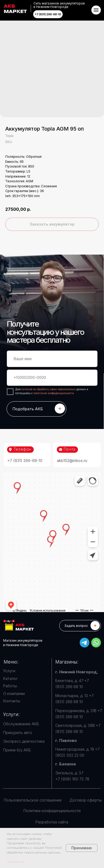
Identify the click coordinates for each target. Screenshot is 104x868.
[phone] (52, 378)
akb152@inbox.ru (72, 461)
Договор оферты (86, 800)
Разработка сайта (52, 822)
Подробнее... (16, 862)
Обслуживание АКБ (21, 724)
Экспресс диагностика (24, 741)
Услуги (9, 671)
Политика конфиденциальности (52, 811)
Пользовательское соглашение (33, 800)
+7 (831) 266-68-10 (25, 461)
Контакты (12, 701)
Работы (10, 686)
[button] (80, 626)
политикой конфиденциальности (54, 393)
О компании (14, 694)
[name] (52, 359)
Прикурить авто (18, 733)
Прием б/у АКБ (17, 750)
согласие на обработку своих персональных (49, 389)
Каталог (10, 679)
